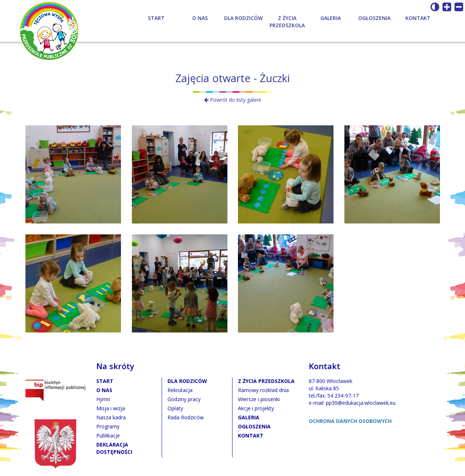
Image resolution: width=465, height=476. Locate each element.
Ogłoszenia (374, 18)
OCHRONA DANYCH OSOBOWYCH (350, 421)
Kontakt (418, 18)
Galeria (331, 18)
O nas (200, 18)
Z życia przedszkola (287, 22)
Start (156, 18)
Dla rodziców (243, 18)
